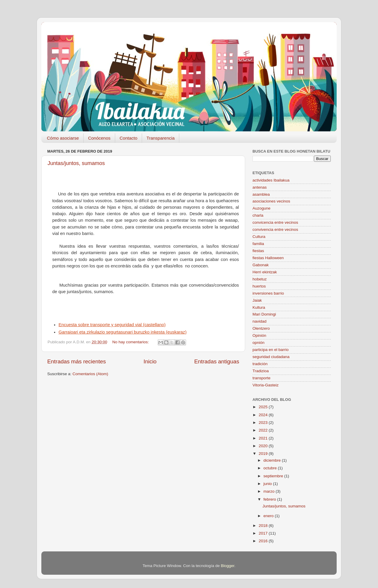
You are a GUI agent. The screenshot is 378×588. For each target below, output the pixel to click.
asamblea (261, 194)
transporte (261, 378)
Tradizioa (261, 371)
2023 (264, 423)
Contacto (128, 138)
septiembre (274, 476)
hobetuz (260, 279)
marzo (269, 491)
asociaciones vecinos (271, 201)
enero (269, 516)
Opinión (259, 335)
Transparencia (161, 138)
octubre (271, 468)
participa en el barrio (271, 350)
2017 (264, 533)
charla (258, 215)
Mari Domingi (264, 314)
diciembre (273, 460)
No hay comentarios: (131, 342)
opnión (259, 343)
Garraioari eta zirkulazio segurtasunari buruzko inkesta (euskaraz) (123, 332)
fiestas (258, 251)
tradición (260, 364)
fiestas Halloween (268, 258)
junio (268, 484)
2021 (264, 438)
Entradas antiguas (217, 361)
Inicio (150, 361)
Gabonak (261, 265)
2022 (264, 430)
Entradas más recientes (76, 361)
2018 (264, 526)
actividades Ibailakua (271, 180)
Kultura (259, 307)
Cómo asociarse (63, 138)
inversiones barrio (268, 293)
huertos (259, 286)
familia (258, 244)
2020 (264, 446)
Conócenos (99, 138)
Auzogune (261, 208)
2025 (264, 407)
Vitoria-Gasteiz (265, 385)
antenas (260, 187)
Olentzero (261, 328)
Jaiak (257, 300)
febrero (270, 499)
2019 (264, 454)
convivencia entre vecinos (275, 230)
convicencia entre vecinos (275, 222)
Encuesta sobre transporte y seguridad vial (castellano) (112, 325)
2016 (264, 541)
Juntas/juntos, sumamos (76, 163)
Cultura (259, 237)
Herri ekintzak (265, 272)
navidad (259, 321)
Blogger (228, 566)
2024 (264, 415)
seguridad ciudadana (271, 357)
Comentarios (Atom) (91, 374)
